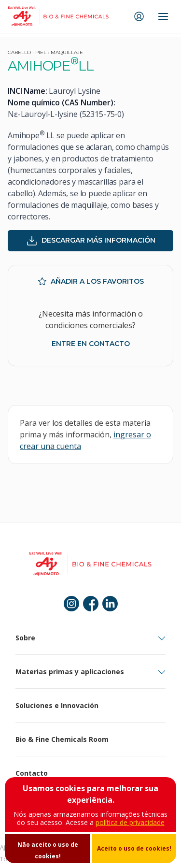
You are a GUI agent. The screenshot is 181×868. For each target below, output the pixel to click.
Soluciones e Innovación (57, 705)
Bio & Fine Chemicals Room (62, 739)
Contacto (32, 773)
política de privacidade (130, 822)
